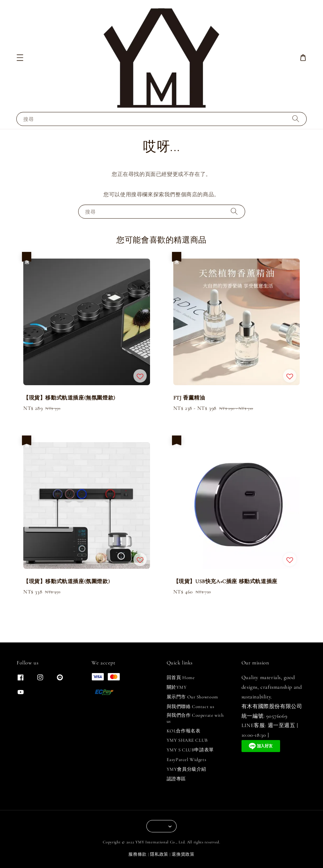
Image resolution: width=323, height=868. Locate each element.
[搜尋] (296, 119)
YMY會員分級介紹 (186, 769)
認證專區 (176, 779)
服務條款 (138, 854)
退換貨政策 (183, 854)
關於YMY (177, 687)
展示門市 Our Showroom (192, 697)
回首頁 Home (181, 678)
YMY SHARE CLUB (187, 740)
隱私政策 (159, 854)
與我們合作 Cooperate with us (195, 718)
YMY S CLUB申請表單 (190, 750)
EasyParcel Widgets (187, 760)
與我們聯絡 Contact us (191, 707)
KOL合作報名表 (184, 731)
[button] (20, 58)
